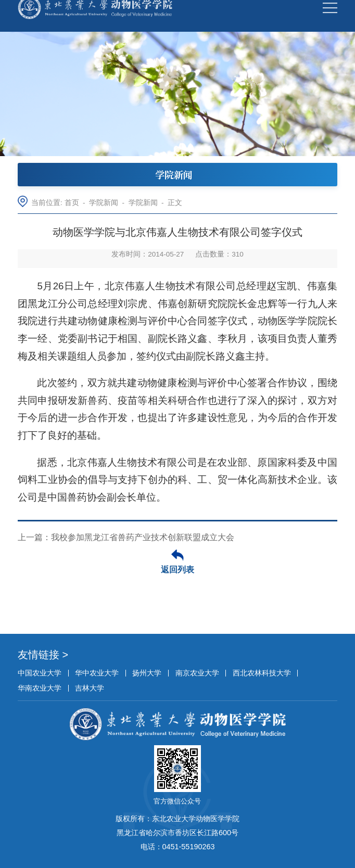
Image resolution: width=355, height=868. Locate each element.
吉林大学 (90, 688)
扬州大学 (147, 673)
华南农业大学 (40, 688)
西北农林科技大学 (262, 673)
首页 (72, 203)
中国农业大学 (40, 673)
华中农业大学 (97, 673)
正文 (175, 203)
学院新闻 (104, 203)
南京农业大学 (197, 673)
